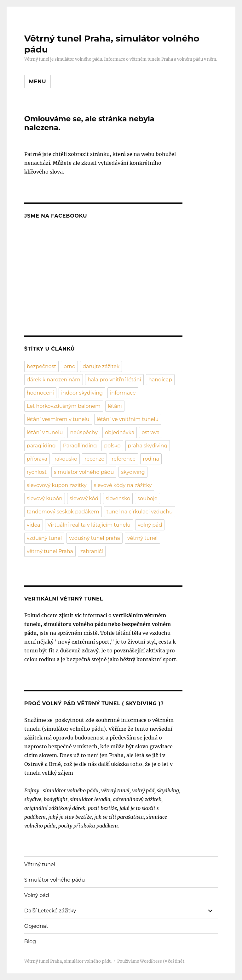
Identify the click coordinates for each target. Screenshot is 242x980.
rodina (151, 459)
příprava (37, 459)
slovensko (118, 498)
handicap (160, 380)
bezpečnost (41, 366)
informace (123, 393)
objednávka (120, 432)
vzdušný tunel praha (95, 538)
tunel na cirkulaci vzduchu (140, 512)
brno (69, 366)
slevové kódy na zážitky (123, 485)
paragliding (41, 446)
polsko (112, 446)
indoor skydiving (82, 393)
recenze (94, 459)
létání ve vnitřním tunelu (128, 419)
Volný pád (37, 895)
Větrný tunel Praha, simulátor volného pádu (68, 961)
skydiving (133, 472)
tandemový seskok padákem (63, 512)
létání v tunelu (45, 432)
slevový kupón (45, 498)
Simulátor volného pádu (55, 880)
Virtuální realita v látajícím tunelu (89, 525)
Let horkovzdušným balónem (64, 406)
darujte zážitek (101, 366)
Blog (30, 941)
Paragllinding (80, 446)
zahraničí (92, 551)
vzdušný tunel (44, 538)
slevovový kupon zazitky (57, 485)
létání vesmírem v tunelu (58, 419)
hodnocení (40, 393)
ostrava (150, 432)
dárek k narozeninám (54, 380)
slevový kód (84, 498)
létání (115, 406)
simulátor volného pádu (84, 472)
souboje (147, 498)
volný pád (150, 525)
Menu (38, 82)
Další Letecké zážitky (50, 911)
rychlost (37, 472)
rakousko (66, 459)
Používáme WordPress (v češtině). (151, 961)
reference (124, 459)
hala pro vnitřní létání (114, 380)
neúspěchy (84, 432)
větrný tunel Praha (50, 551)
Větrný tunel (40, 864)
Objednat (36, 926)
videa (34, 525)
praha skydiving (148, 446)
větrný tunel (142, 538)
